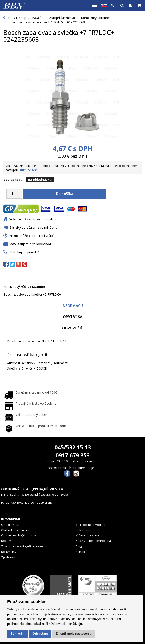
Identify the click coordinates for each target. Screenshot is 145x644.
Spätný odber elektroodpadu (95, 541)
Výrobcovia (8, 557)
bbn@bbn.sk (57, 468)
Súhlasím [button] (18, 634)
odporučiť (72, 328)
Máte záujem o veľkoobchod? (31, 244)
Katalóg (38, 18)
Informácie (72, 306)
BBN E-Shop (17, 18)
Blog (79, 546)
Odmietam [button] (40, 634)
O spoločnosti (10, 525)
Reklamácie (83, 530)
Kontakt (81, 552)
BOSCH (42, 368)
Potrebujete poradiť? (24, 252)
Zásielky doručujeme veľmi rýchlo (33, 227)
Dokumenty (9, 552)
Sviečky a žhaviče (20, 368)
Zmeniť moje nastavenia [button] (74, 634)
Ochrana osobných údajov (18, 535)
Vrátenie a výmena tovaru (93, 535)
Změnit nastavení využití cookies (22, 546)
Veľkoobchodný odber (91, 525)
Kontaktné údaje (82, 468)
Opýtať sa (73, 317)
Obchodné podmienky (16, 530)
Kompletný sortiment (96, 18)
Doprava (7, 541)
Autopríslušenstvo (62, 18)
